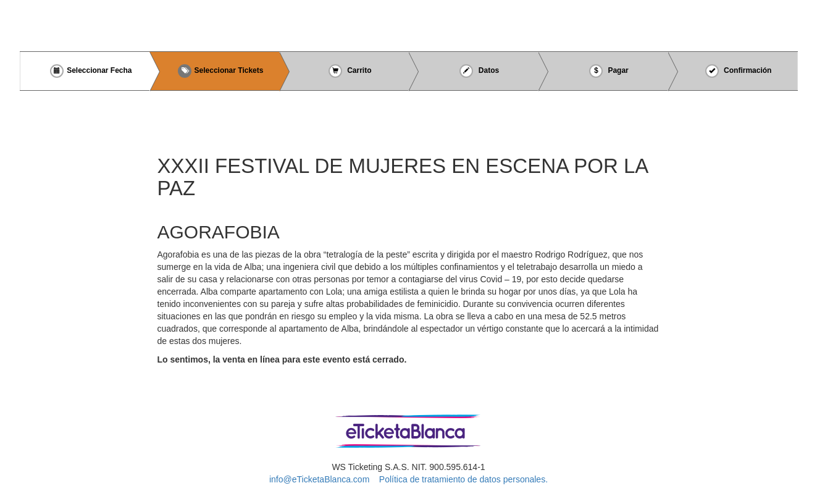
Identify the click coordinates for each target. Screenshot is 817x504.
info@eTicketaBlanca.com (319, 479)
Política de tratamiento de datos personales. (463, 479)
